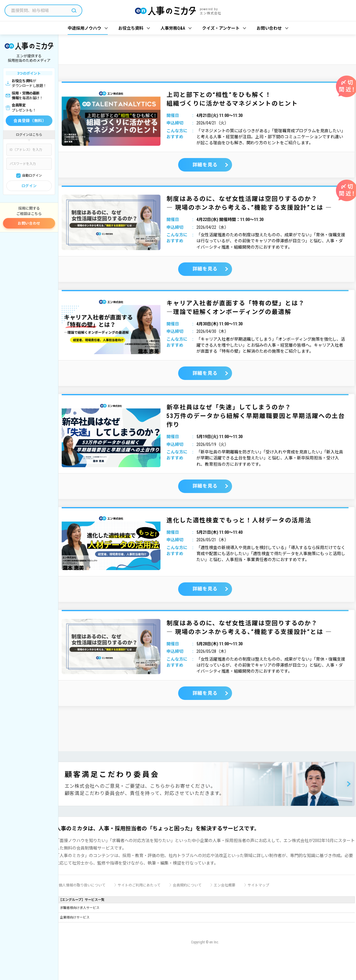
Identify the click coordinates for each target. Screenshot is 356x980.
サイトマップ (258, 885)
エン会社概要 (225, 885)
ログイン (29, 186)
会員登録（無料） (30, 121)
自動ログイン (32, 176)
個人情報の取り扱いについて (82, 885)
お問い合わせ (29, 223)
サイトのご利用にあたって (139, 885)
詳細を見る (205, 165)
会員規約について (187, 885)
